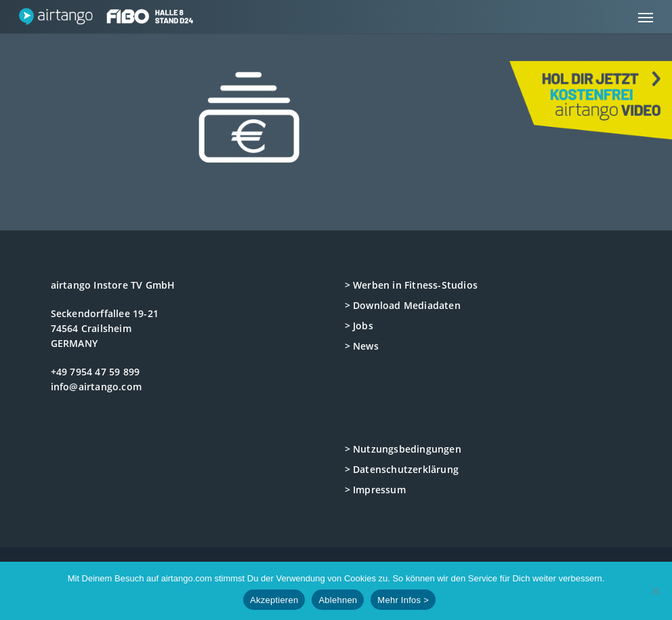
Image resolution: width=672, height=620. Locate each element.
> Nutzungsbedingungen (403, 449)
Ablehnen (338, 600)
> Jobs (359, 326)
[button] (646, 17)
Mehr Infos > (403, 600)
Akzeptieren (274, 600)
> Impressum (375, 490)
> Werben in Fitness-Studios (411, 285)
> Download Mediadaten (403, 305)
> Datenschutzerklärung (402, 469)
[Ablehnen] (655, 591)
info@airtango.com (96, 387)
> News (362, 346)
